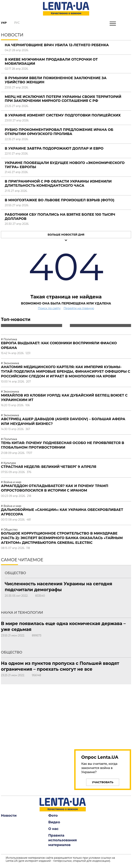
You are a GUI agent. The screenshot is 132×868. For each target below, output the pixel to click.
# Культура (8, 463)
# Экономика (10, 363)
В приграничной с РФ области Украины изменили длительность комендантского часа (58, 183)
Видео (54, 822)
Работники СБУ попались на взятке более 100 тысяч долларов (60, 217)
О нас (53, 829)
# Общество (9, 530)
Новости (9, 816)
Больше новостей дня (66, 235)
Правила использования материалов (63, 840)
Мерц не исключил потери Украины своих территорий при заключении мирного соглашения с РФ (63, 99)
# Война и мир (11, 482)
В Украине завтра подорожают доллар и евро (54, 148)
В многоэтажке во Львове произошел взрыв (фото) (60, 200)
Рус (17, 23)
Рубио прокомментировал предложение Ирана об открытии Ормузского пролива (59, 132)
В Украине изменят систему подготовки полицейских (63, 115)
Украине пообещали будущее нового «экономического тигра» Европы (65, 165)
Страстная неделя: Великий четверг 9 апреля (49, 467)
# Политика (9, 339)
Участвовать (103, 782)
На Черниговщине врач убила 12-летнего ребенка (57, 45)
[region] (103, 715)
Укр (4, 23)
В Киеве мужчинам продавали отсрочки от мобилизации (51, 62)
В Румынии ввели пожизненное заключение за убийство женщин (56, 80)
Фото (53, 816)
